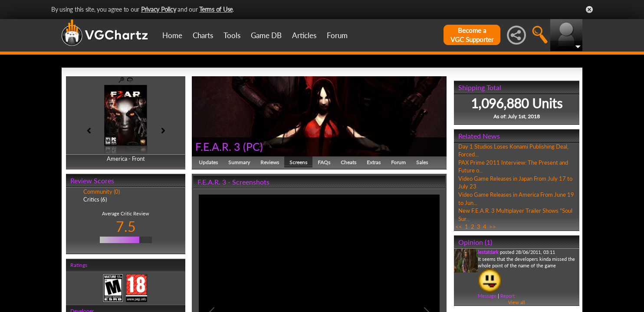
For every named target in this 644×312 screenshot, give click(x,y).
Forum (337, 35)
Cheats (348, 162)
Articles (304, 35)
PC (253, 146)
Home (172, 35)
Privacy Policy (159, 9)
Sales (422, 162)
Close (589, 10)
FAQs (324, 162)
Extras (374, 162)
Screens (298, 162)
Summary (239, 162)
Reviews (270, 162)
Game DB (266, 35)
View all (517, 302)
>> (493, 227)
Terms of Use (216, 9)
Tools (232, 35)
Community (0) (102, 192)
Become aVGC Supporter (472, 35)
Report (508, 296)
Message (487, 296)
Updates (208, 162)
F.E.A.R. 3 (218, 146)
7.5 (126, 226)
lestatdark (488, 252)
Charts (203, 35)
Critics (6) (95, 199)
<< (459, 227)
